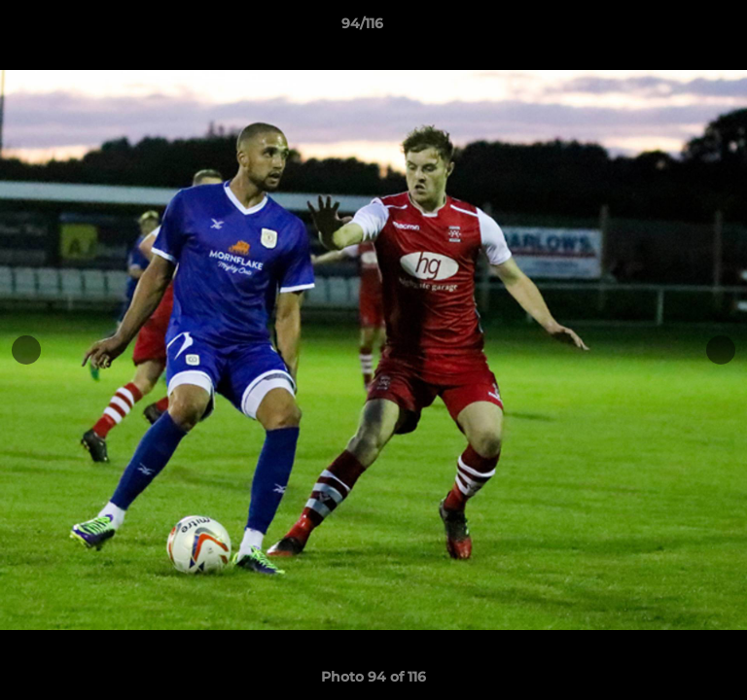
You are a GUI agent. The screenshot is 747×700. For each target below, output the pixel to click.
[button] (677, 28)
